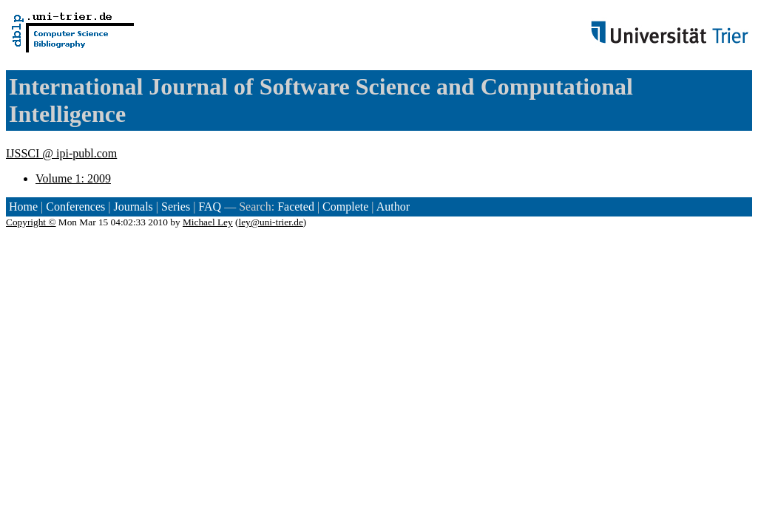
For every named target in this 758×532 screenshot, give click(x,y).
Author (393, 207)
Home (23, 207)
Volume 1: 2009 (73, 178)
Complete (345, 207)
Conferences (75, 207)
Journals (133, 207)
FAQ (210, 207)
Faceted (296, 207)
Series (176, 207)
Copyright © (31, 222)
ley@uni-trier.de (270, 222)
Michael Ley (208, 222)
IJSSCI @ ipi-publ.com (61, 153)
